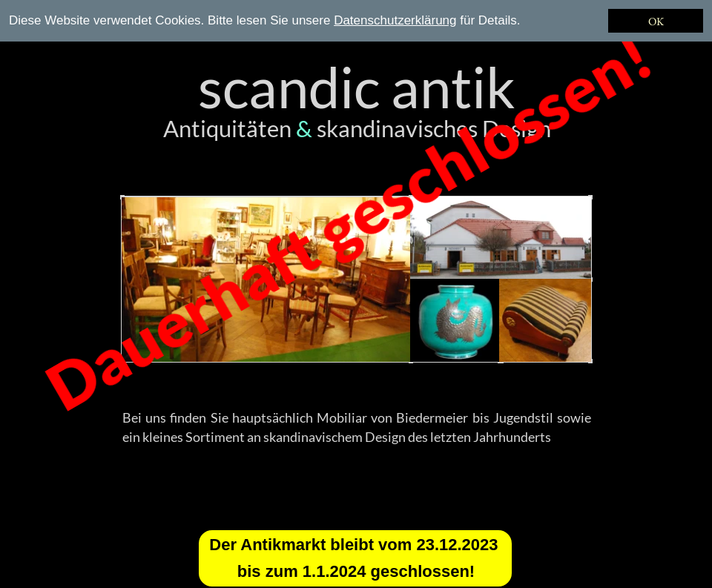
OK (656, 21)
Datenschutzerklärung (395, 20)
